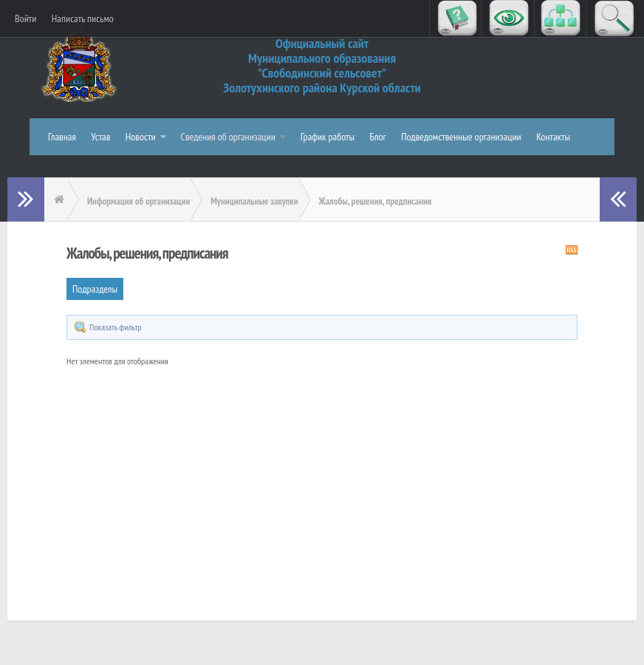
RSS (572, 250)
